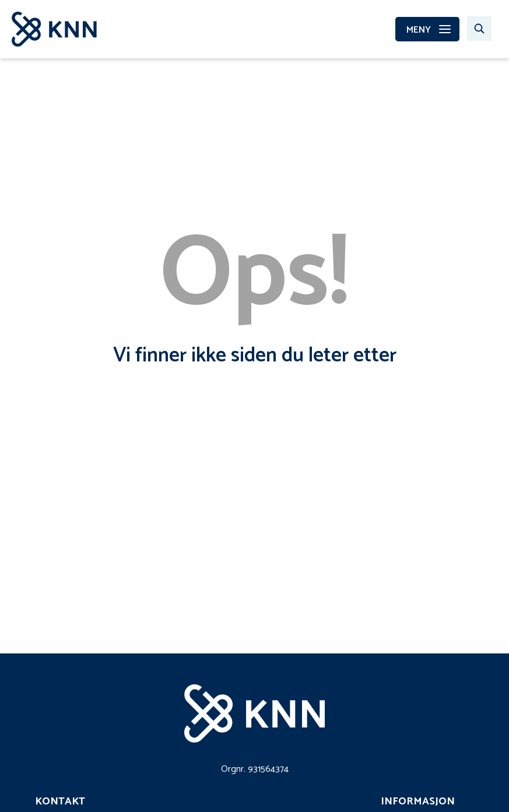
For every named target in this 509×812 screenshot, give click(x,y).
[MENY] (427, 29)
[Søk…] (479, 29)
